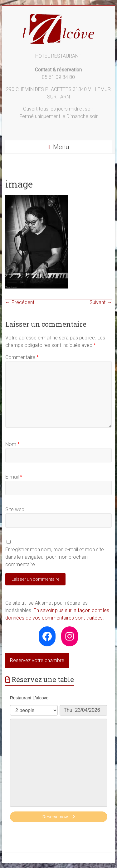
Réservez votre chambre (37, 660)
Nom (12, 444)
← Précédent (20, 302)
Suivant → (101, 302)
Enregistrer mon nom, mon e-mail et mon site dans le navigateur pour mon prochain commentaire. (55, 557)
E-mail (14, 477)
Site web (15, 509)
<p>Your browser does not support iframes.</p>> (59, 759)
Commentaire (22, 357)
